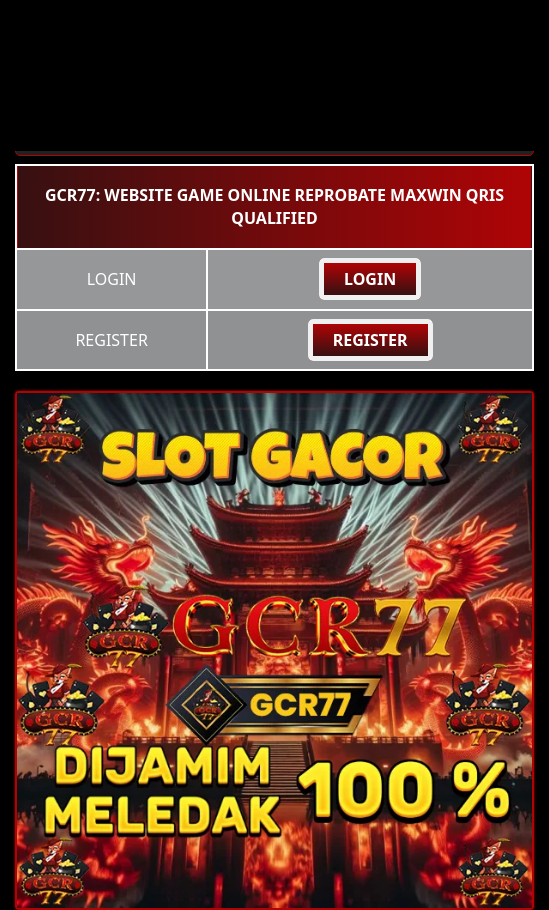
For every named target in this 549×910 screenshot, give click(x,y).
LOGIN (370, 279)
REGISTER (370, 340)
